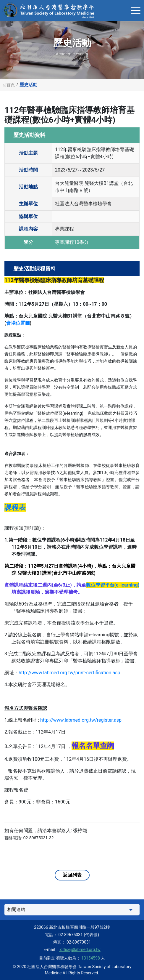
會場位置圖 (18, 323)
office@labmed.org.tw (80, 949)
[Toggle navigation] (136, 10)
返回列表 (72, 875)
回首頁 (9, 85)
